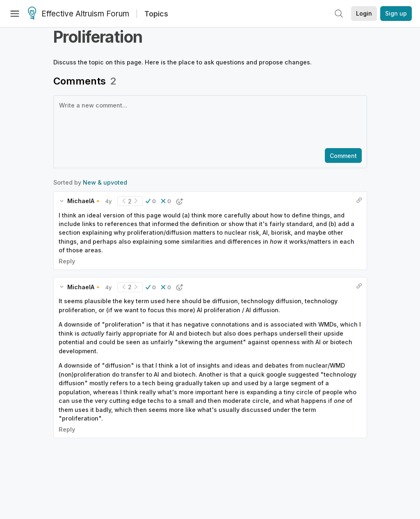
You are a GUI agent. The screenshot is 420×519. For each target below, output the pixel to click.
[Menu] (15, 14)
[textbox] (209, 121)
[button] (151, 201)
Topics (156, 14)
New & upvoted (105, 182)
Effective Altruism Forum (79, 14)
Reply (67, 261)
